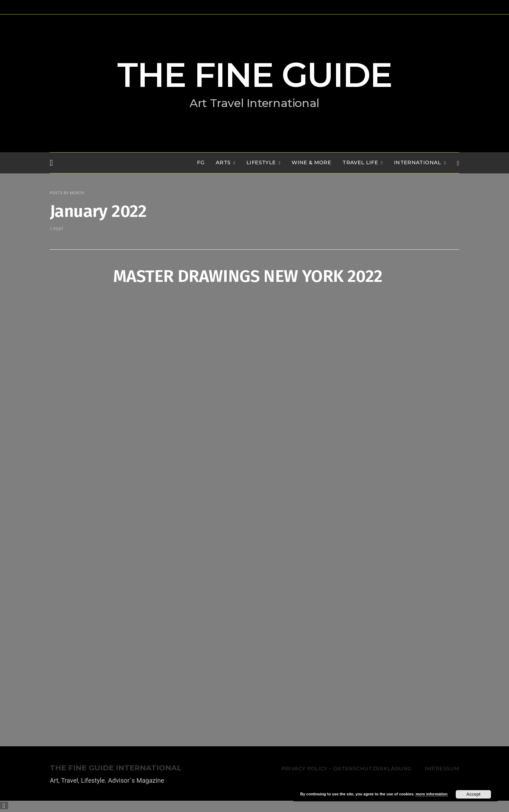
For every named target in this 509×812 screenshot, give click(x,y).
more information (431, 794)
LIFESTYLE (261, 162)
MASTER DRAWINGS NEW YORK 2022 (248, 276)
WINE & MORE (311, 162)
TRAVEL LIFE (360, 162)
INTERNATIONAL (418, 162)
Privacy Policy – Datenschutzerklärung (346, 769)
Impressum (442, 769)
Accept (473, 794)
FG (201, 162)
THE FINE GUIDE (254, 75)
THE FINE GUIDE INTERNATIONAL (116, 768)
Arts (223, 162)
